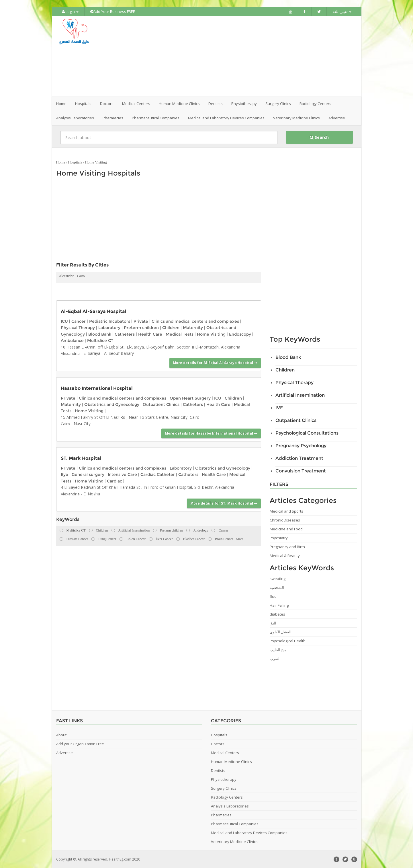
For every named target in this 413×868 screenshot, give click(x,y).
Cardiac (114, 481)
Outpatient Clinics (161, 404)
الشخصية (277, 587)
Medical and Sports (286, 511)
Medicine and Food (286, 529)
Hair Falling (279, 605)
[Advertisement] (238, 56)
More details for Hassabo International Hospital (211, 433)
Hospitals (75, 162)
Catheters (125, 334)
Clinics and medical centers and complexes (195, 321)
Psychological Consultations (307, 433)
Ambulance (72, 340)
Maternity (193, 328)
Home (61, 104)
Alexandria (67, 276)
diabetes (277, 614)
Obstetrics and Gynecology (112, 404)
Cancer (79, 321)
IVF (279, 408)
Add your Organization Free (80, 744)
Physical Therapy (78, 328)
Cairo (81, 276)
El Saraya (92, 353)
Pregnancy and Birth (287, 547)
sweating (278, 579)
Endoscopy (240, 334)
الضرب (275, 659)
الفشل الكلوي (281, 632)
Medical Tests (180, 334)
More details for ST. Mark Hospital (224, 503)
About (61, 735)
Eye (64, 474)
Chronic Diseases (285, 520)
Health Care (150, 334)
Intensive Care (122, 474)
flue (273, 596)
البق (273, 623)
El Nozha (92, 494)
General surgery (88, 474)
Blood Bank (100, 334)
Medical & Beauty (285, 556)
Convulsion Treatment (301, 471)
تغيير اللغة (342, 11)
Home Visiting (96, 162)
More (240, 539)
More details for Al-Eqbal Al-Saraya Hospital (215, 363)
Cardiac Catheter (158, 474)
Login (70, 11)
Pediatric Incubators (110, 321)
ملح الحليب (278, 650)
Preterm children (141, 328)
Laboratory (109, 328)
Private (141, 321)
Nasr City (82, 424)
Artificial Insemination (300, 395)
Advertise (337, 118)
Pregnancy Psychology (301, 446)
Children (171, 328)
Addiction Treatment (299, 458)
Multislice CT (100, 340)
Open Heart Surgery (190, 398)
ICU (64, 321)
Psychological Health (288, 641)
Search (319, 137)
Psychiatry (279, 538)
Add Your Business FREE (113, 11)
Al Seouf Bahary (119, 353)
